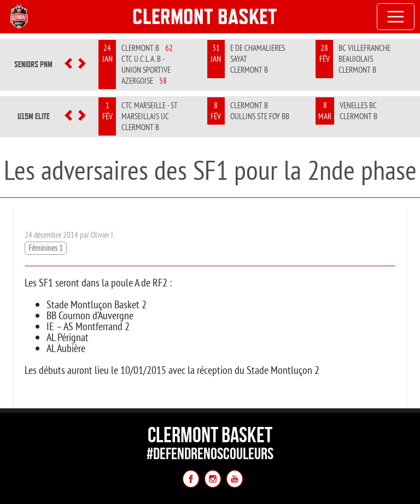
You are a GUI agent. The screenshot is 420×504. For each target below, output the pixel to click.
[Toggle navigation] (396, 17)
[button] (69, 65)
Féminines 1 (46, 248)
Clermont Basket (205, 16)
